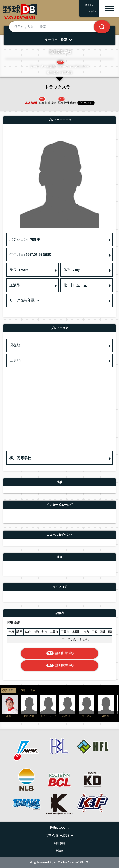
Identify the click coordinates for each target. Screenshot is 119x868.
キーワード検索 (60, 40)
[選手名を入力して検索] (57, 27)
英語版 (59, 851)
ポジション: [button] (25, 239)
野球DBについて (59, 828)
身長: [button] (19, 270)
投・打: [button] (75, 285)
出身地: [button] (15, 360)
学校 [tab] (33, 690)
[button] (59, 458)
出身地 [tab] (22, 690)
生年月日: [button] (31, 255)
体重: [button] (72, 270)
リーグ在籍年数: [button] (24, 300)
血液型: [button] (17, 285)
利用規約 (59, 843)
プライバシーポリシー (59, 836)
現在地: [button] (17, 345)
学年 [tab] (11, 690)
